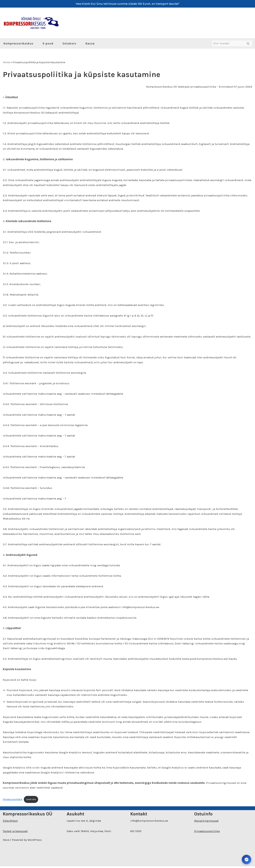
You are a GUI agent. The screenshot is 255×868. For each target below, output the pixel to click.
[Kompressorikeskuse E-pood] (31, 23)
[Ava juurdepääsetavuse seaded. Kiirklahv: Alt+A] (246, 859)
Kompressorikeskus (19, 44)
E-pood (48, 44)
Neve (6, 842)
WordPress (35, 842)
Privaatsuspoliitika (12, 801)
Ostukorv (69, 44)
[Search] (228, 43)
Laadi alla (31, 801)
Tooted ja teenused (15, 833)
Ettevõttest (10, 822)
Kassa (90, 44)
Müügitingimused (206, 822)
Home (6, 62)
